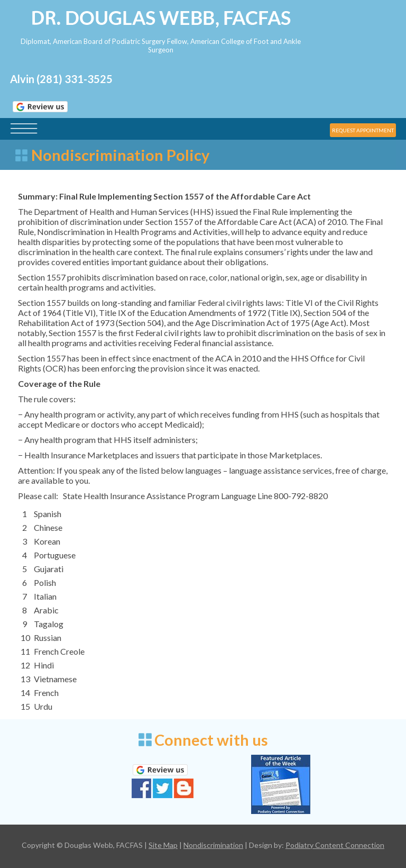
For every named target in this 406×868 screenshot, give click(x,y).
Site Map (163, 845)
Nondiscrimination (213, 845)
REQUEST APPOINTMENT (363, 130)
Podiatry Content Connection (335, 845)
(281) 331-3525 (75, 79)
